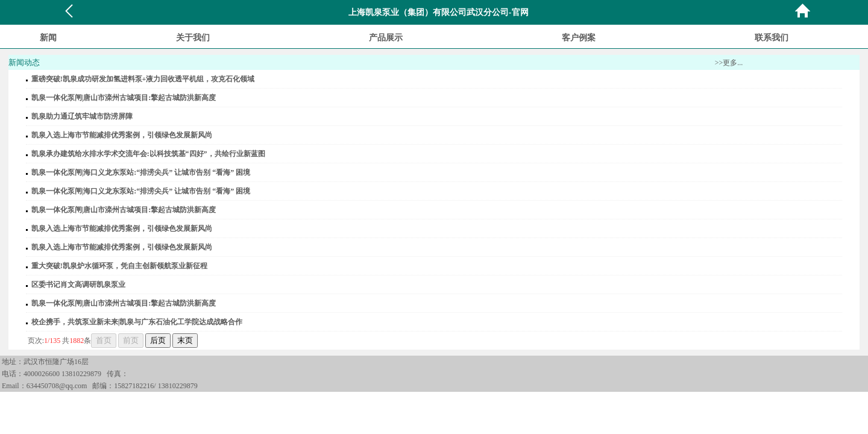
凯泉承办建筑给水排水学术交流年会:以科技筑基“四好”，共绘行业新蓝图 (148, 154)
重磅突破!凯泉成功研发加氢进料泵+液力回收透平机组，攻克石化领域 (143, 79)
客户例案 (579, 38)
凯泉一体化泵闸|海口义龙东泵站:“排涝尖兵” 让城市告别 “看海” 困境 (141, 172)
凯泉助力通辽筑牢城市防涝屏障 (82, 116)
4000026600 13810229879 (62, 374)
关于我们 (193, 38)
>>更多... (729, 63)
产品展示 (386, 38)
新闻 (48, 38)
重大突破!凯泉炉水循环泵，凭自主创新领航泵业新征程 (119, 266)
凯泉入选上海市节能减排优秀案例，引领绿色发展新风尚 (122, 135)
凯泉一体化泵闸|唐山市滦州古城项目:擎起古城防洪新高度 (124, 98)
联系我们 (772, 38)
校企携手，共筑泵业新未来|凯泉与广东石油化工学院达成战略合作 (137, 322)
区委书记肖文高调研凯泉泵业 (78, 285)
